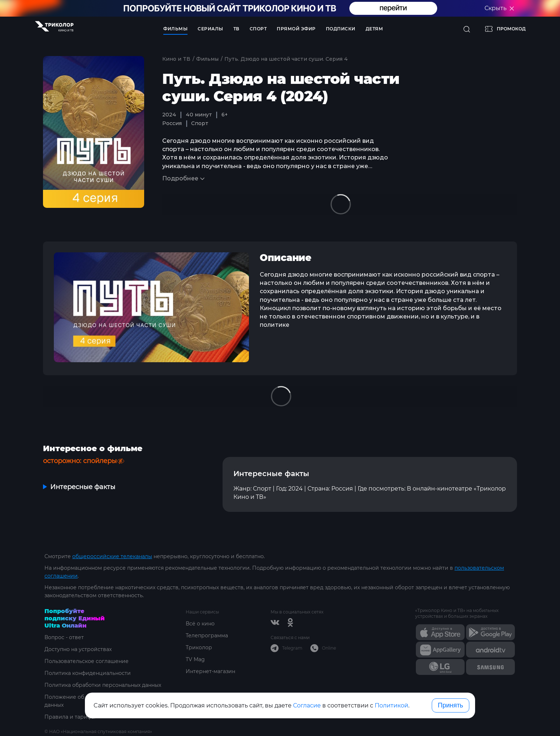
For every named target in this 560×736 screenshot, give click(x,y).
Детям (374, 29)
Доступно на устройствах (78, 649)
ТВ (236, 29)
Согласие (307, 705)
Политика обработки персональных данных (103, 685)
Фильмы (175, 29)
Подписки (341, 29)
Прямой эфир (296, 29)
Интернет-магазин (210, 671)
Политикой (391, 705)
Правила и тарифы (70, 717)
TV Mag (195, 659)
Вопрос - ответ (64, 637)
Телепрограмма (207, 636)
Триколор (199, 647)
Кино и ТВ (176, 59)
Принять (451, 705)
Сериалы (210, 29)
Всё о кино (200, 624)
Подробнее (180, 178)
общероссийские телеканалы (112, 556)
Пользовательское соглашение (87, 661)
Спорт (258, 29)
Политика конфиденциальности (88, 673)
